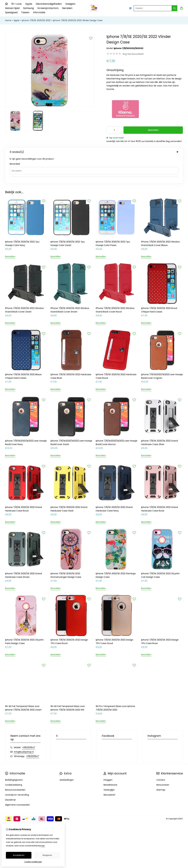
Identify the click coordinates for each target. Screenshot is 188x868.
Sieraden (67, 8)
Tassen (25, 12)
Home (8, 20)
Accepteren (19, 855)
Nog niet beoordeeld (133, 54)
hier (43, 846)
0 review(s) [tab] (94, 152)
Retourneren (163, 758)
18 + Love (17, 4)
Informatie (39, 12)
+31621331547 (29, 721)
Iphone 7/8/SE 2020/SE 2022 (36, 20)
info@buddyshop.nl (24, 725)
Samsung (28, 8)
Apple (29, 4)
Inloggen (108, 753)
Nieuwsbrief (109, 768)
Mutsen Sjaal (12, 8)
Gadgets (70, 4)
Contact (161, 753)
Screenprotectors (48, 8)
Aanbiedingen (67, 753)
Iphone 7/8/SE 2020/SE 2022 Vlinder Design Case (78, 20)
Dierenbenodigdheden (49, 4)
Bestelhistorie (110, 758)
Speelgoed (11, 12)
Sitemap (161, 763)
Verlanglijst (109, 763)
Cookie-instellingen (33, 862)
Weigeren (47, 855)
